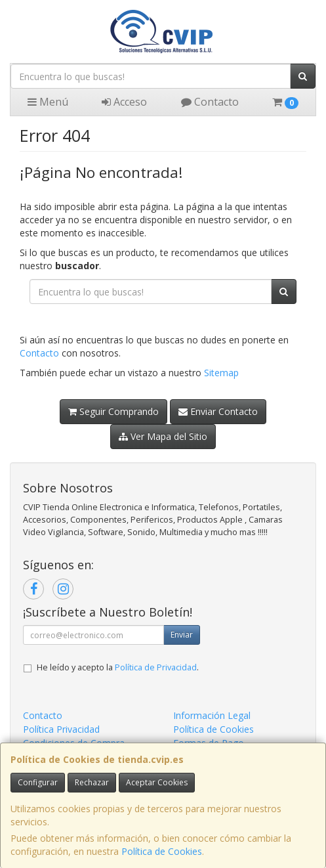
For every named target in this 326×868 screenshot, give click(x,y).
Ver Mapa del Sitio (163, 436)
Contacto (210, 102)
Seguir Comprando (113, 411)
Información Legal (212, 715)
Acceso (124, 102)
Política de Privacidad (156, 667)
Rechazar (92, 782)
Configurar (38, 782)
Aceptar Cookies (157, 782)
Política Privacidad (61, 729)
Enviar (182, 635)
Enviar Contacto (218, 411)
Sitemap (221, 373)
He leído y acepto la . (118, 667)
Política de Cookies (162, 851)
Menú (48, 102)
